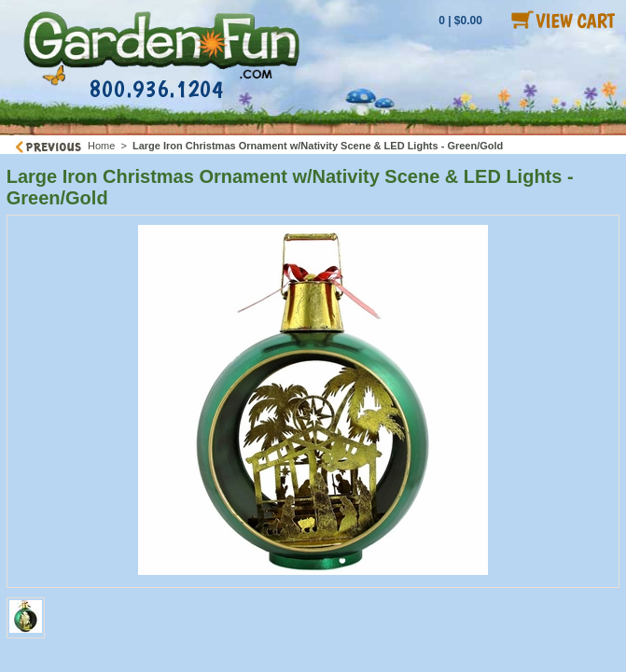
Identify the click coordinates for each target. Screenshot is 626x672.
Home (101, 146)
